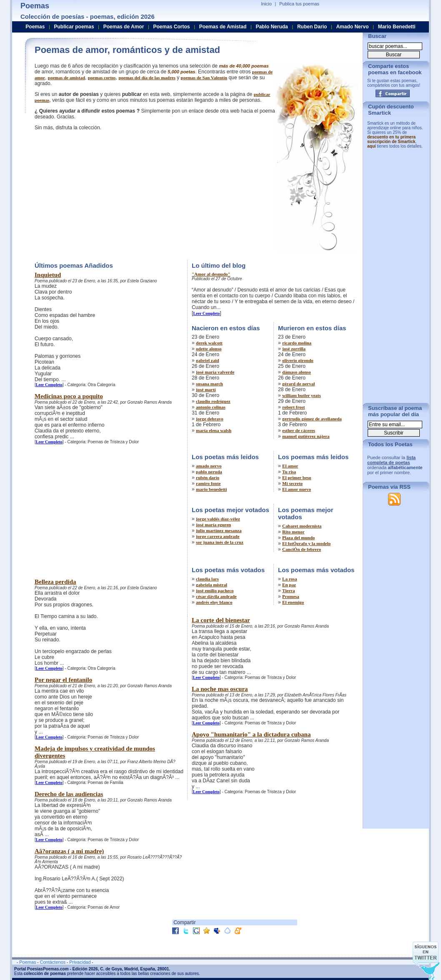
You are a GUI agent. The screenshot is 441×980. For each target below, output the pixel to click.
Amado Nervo (352, 27)
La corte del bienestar (221, 620)
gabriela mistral (212, 585)
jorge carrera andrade (218, 536)
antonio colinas (211, 407)
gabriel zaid (207, 360)
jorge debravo (210, 419)
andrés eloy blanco (214, 602)
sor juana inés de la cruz (220, 542)
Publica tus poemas (299, 4)
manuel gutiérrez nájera (306, 436)
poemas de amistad (66, 78)
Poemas (35, 27)
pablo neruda (209, 472)
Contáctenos (53, 962)
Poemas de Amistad (223, 27)
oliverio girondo (298, 360)
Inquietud (48, 275)
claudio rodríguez (213, 401)
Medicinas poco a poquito (69, 396)
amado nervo (209, 466)
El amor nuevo (297, 489)
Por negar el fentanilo (63, 680)
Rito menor (293, 532)
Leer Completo (49, 385)
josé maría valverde (215, 372)
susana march (209, 384)
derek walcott (209, 343)
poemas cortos (102, 78)
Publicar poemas (74, 27)
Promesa (291, 596)
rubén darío (208, 477)
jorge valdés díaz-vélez (218, 519)
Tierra (288, 591)
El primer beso (297, 477)
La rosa (290, 579)
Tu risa (289, 472)
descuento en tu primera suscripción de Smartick (391, 139)
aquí (372, 146)
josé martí (206, 389)
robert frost (293, 407)
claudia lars (207, 579)
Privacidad (80, 962)
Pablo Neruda (272, 27)
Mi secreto (292, 483)
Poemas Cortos (171, 27)
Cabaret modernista (302, 526)
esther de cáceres (299, 430)
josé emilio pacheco (215, 591)
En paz (289, 585)
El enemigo (293, 602)
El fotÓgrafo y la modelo (306, 543)
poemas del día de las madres (147, 78)
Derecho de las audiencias (69, 794)
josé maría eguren (213, 525)
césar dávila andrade (216, 596)
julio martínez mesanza (219, 530)
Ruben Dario (312, 27)
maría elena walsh (214, 430)
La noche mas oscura (220, 689)
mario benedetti (211, 489)
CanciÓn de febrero (302, 549)
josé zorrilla (294, 349)
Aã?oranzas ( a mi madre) (69, 851)
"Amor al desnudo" (211, 274)
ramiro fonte (208, 483)
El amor (290, 466)
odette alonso (209, 349)
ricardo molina (297, 343)
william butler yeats (302, 395)
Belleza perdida (55, 582)
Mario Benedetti (397, 27)
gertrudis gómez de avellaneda (312, 419)
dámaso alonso (297, 372)
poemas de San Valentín (204, 78)
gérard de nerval (298, 384)
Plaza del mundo (298, 538)
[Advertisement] (105, 194)
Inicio (266, 4)
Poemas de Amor (124, 27)
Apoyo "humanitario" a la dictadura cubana (251, 734)
